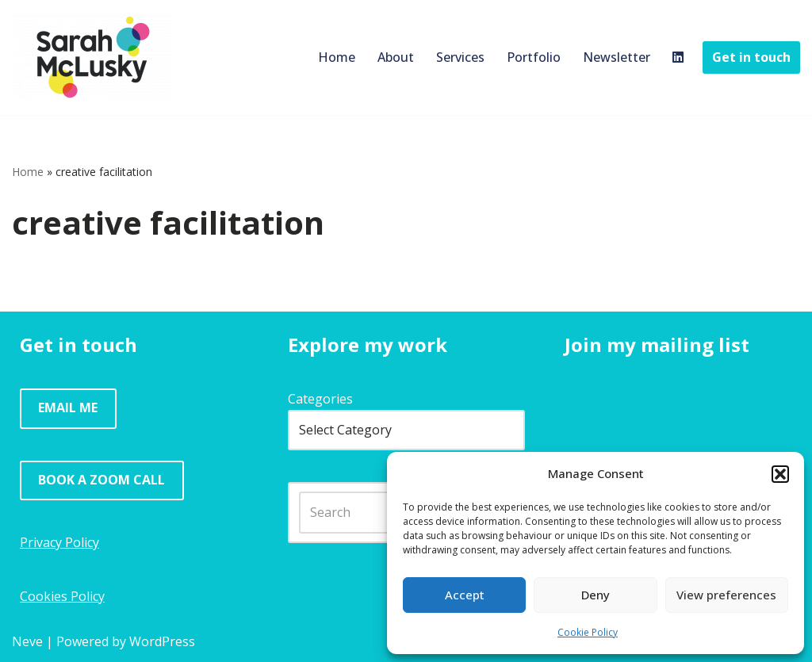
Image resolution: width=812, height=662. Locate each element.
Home (337, 57)
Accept (465, 595)
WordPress (162, 641)
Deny (596, 595)
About (396, 57)
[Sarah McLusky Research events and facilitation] (91, 57)
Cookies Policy (62, 596)
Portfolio (534, 57)
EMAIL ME (68, 408)
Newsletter (617, 57)
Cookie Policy (588, 632)
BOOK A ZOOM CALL (101, 480)
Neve (27, 641)
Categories (320, 399)
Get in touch (751, 57)
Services (460, 57)
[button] (780, 474)
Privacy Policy (59, 542)
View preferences (726, 595)
